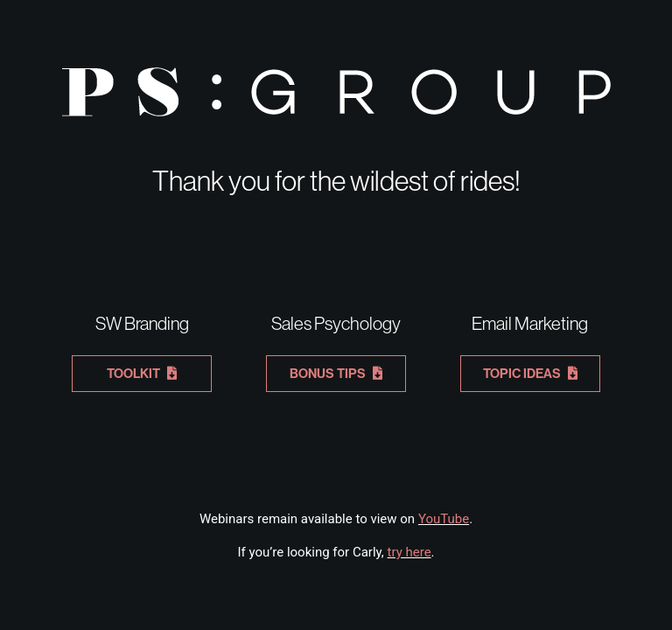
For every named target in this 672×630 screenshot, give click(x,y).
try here (409, 552)
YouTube (444, 519)
